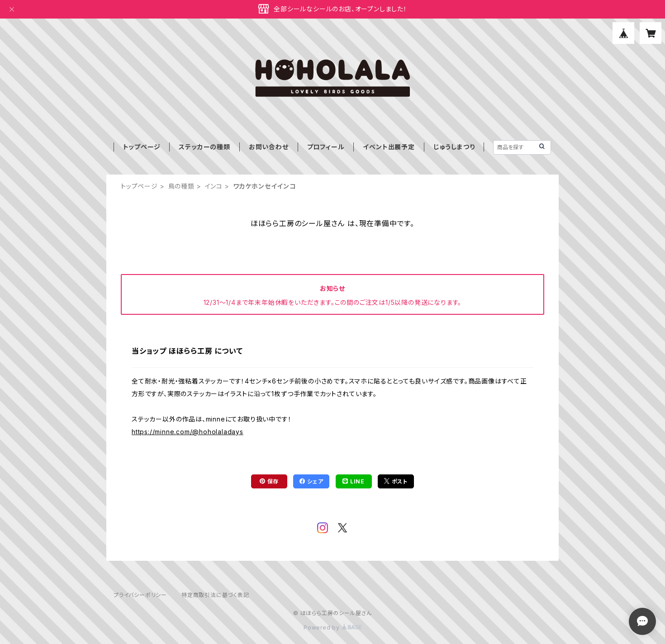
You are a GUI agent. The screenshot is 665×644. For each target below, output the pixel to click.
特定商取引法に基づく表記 (215, 595)
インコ (214, 186)
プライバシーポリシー (140, 595)
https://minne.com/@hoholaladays (188, 432)
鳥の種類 (181, 186)
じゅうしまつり (454, 147)
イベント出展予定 (389, 147)
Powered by (332, 627)
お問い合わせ (269, 147)
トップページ (142, 147)
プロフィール (326, 147)
